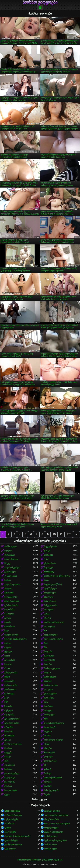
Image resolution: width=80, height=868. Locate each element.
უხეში (47, 744)
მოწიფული (50, 715)
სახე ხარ (9, 731)
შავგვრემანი (50, 547)
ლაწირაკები (11, 576)
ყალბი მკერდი (12, 773)
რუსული (8, 710)
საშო (46, 580)
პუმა (6, 761)
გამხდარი (49, 656)
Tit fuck (47, 736)
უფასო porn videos (13, 845)
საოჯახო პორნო (52, 811)
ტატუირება (50, 660)
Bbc (46, 647)
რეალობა (9, 715)
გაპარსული (10, 572)
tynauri (8, 828)
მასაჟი (8, 757)
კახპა (47, 614)
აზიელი (8, 589)
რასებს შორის (11, 635)
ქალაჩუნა (49, 698)
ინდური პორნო (52, 819)
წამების (8, 769)
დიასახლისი (50, 694)
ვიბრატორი (10, 689)
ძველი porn (10, 832)
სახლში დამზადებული (15, 639)
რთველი (49, 710)
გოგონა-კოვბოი (12, 584)
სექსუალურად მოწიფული (57, 576)
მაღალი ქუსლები (13, 744)
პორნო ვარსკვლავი (54, 622)
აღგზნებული (50, 589)
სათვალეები (11, 790)
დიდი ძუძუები (11, 840)
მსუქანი (8, 786)
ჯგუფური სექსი (12, 723)
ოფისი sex (10, 765)
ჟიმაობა (48, 769)
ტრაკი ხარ (10, 660)
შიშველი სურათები (54, 832)
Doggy (7, 563)
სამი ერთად (50, 601)
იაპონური (9, 614)
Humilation (9, 736)
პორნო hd (9, 824)
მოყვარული (50, 593)
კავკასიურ (9, 681)
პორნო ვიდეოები (40, 2)
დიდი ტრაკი (50, 761)
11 (61, 534)
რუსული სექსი (11, 819)
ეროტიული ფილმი (54, 740)
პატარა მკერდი (12, 568)
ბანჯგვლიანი (51, 605)
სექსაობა (49, 555)
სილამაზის (10, 610)
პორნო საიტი (51, 845)
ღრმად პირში (11, 605)
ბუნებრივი (9, 626)
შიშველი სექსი (51, 828)
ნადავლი (49, 568)
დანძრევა (9, 694)
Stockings (9, 593)
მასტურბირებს (12, 601)
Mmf (46, 719)
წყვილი (8, 664)
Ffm (6, 702)
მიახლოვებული (52, 668)
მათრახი (48, 706)
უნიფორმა (10, 782)
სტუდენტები (50, 727)
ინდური (48, 748)
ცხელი (47, 618)
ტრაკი (47, 551)
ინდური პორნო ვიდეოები (17, 836)
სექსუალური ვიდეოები (55, 840)
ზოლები (48, 652)
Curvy (7, 668)
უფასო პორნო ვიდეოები (56, 815)
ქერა (47, 559)
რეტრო (48, 731)
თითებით (49, 610)
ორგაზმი (9, 727)
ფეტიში (48, 782)
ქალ (7, 698)
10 (54, 534)
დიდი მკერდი (11, 559)
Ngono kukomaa (12, 811)
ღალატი (48, 757)
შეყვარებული (51, 635)
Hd (45, 631)
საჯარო (48, 786)
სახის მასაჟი (50, 677)
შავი (6, 631)
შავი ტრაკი (10, 778)
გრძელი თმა (11, 673)
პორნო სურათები (13, 815)
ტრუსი (8, 618)
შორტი (48, 773)
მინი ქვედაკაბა (52, 790)
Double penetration (53, 778)
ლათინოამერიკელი (54, 723)
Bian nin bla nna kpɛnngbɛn (57, 824)
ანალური (49, 597)
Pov (46, 643)
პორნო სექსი (51, 849)
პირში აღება (11, 547)
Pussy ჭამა (49, 752)
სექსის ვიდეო (51, 836)
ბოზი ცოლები (51, 685)
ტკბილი (8, 652)
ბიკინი (47, 794)
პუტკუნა (8, 752)
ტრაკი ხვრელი (12, 719)
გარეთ (8, 643)
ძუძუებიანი (10, 555)
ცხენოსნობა (50, 563)
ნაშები (8, 580)
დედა (7, 656)
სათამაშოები (11, 597)
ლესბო (8, 647)
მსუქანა (8, 748)
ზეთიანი (8, 706)
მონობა (48, 681)
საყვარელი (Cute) (53, 584)
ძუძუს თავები (11, 685)
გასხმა (8, 622)
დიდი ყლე (49, 626)
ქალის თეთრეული (53, 639)
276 (69, 534)
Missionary (49, 572)
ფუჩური (8, 551)
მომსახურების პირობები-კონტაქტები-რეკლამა (40, 860)
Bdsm (7, 677)
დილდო (48, 689)
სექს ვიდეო (10, 849)
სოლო (47, 673)
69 (45, 765)
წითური (48, 664)
